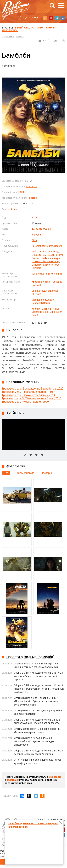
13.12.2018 (31, 186)
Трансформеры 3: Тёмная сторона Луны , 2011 (32, 398)
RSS (45, 18)
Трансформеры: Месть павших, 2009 (25, 402)
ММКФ (40, 28)
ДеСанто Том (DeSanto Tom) (47, 255)
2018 (34, 218)
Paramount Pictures (42, 246)
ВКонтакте (55, 777)
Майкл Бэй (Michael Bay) (45, 252)
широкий (33, 198)
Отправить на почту (64, 41)
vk (63, 18)
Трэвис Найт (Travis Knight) (47, 274)
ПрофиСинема (8, 37)
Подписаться (30, 18)
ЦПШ (21, 192)
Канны (50, 28)
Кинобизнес (10, 30)
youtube (51, 18)
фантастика (38, 229)
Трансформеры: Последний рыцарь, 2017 (28, 392)
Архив (14, 209)
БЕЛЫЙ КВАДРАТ (25, 28)
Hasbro (58, 246)
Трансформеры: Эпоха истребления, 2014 (28, 395)
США (34, 240)
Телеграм (12, 780)
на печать (56, 41)
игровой (36, 235)
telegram (57, 18)
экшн (49, 229)
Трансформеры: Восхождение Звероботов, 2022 (33, 389)
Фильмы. (20, 37)
